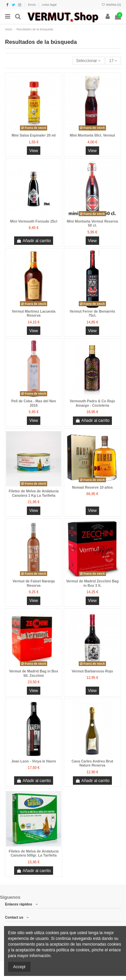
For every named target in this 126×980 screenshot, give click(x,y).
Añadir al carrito (34, 241)
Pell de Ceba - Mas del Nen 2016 (34, 403)
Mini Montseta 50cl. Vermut (92, 135)
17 (113, 61)
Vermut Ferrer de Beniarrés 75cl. (92, 313)
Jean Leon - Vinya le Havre (34, 761)
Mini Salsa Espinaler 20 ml (33, 135)
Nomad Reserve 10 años (92, 487)
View (34, 151)
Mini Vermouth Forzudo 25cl (34, 221)
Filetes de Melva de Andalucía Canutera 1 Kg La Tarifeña (34, 493)
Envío (33, 5)
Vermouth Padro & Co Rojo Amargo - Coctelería (92, 403)
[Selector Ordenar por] (89, 61)
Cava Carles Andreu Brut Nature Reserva (92, 763)
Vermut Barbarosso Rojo (92, 671)
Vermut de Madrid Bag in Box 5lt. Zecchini (34, 673)
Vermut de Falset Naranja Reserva (33, 583)
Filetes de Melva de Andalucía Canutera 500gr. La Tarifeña (34, 853)
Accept (19, 967)
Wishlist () (111, 5)
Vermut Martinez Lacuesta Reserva (34, 313)
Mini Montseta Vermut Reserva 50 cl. (92, 223)
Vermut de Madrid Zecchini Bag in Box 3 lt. (92, 583)
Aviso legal (49, 5)
